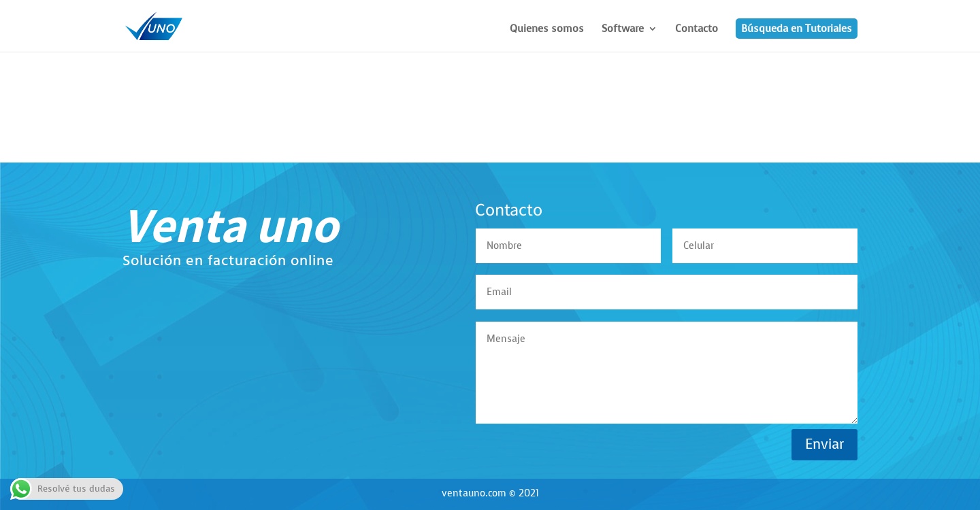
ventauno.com (474, 493)
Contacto (697, 30)
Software (623, 30)
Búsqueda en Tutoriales (797, 29)
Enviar (824, 444)
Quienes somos (547, 30)
